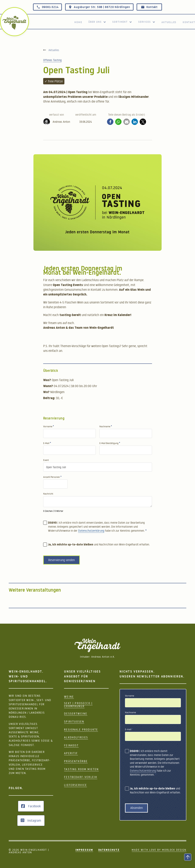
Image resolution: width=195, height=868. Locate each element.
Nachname (106, 426)
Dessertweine (76, 714)
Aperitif (71, 753)
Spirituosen (74, 722)
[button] (110, 122)
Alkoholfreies (76, 737)
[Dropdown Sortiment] (131, 22)
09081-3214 (48, 7)
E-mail (129, 729)
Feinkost (71, 745)
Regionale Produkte (81, 730)
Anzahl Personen (52, 477)
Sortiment (120, 22)
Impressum (84, 850)
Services (144, 22)
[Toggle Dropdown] (105, 22)
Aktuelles (169, 22)
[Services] (154, 22)
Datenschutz (109, 850)
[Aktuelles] (51, 50)
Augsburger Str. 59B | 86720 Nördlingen (99, 7)
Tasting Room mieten (81, 769)
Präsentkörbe (76, 761)
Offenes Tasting (52, 60)
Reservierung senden (61, 561)
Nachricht (48, 494)
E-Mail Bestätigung (110, 443)
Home (78, 22)
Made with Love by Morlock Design (159, 850)
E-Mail (47, 443)
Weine (69, 697)
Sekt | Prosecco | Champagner (78, 705)
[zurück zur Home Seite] (15, 23)
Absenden (136, 808)
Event (46, 460)
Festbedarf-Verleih (81, 777)
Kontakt (149, 7)
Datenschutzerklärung (91, 532)
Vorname (49, 426)
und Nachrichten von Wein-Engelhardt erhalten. (99, 546)
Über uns (95, 22)
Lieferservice (75, 785)
